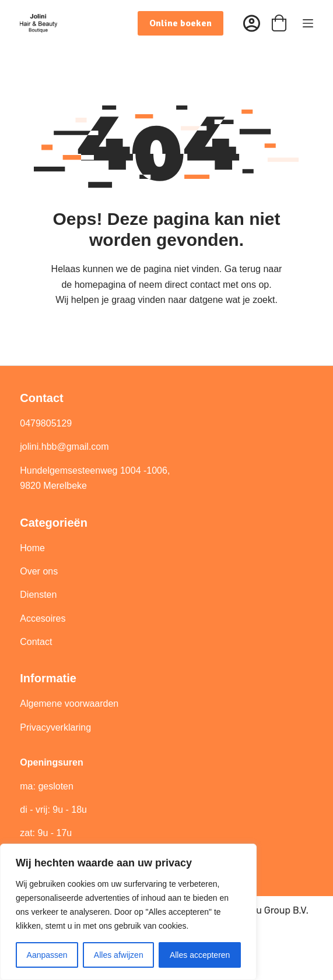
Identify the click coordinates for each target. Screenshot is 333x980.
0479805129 (46, 423)
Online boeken (180, 23)
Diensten (38, 595)
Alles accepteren (200, 955)
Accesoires (44, 618)
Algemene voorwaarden (69, 704)
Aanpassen (47, 955)
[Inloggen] (252, 24)
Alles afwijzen (119, 955)
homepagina (100, 285)
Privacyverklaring (55, 727)
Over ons (40, 571)
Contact (36, 642)
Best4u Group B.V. (269, 910)
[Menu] (308, 23)
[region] (128, 912)
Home (32, 548)
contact (205, 285)
